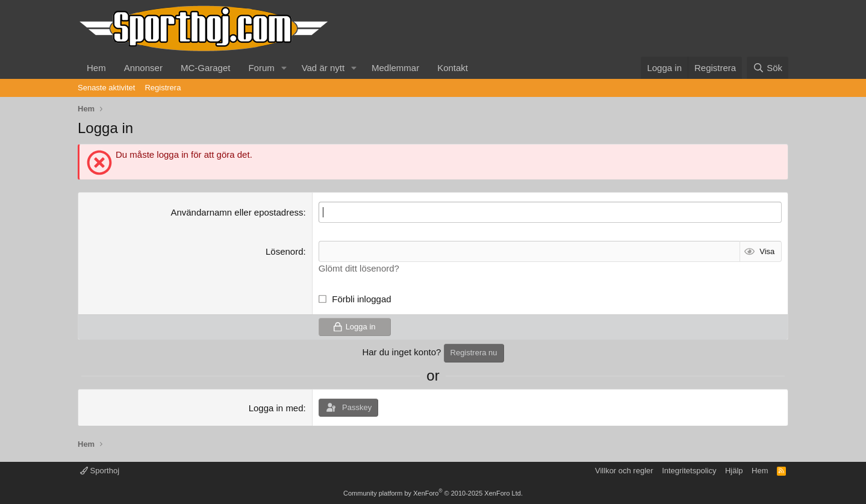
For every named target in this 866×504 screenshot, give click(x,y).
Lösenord (285, 251)
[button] (284, 68)
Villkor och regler (624, 471)
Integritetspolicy (689, 471)
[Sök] (768, 68)
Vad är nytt (323, 68)
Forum (261, 68)
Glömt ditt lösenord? (359, 268)
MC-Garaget (206, 68)
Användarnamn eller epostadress (237, 212)
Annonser (143, 68)
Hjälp (734, 471)
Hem (96, 68)
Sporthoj (100, 471)
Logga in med (276, 408)
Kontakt (453, 68)
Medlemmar (395, 68)
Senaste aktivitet (106, 88)
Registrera (163, 88)
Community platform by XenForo (433, 493)
